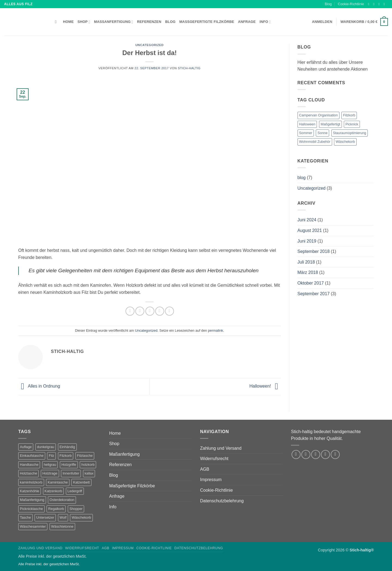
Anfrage (247, 22)
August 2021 (310, 230)
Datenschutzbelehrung (222, 501)
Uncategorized (149, 45)
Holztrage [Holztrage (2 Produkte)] (50, 473)
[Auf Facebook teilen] (130, 311)
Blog (328, 4)
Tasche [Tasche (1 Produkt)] (25, 517)
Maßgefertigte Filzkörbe (207, 22)
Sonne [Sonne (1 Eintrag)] (322, 133)
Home (68, 22)
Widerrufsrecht (214, 459)
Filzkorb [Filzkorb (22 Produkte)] (66, 456)
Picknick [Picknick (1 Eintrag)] (352, 124)
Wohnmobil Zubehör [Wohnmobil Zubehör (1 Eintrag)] (315, 142)
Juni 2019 (307, 241)
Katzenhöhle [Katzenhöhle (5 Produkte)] (30, 491)
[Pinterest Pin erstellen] (160, 311)
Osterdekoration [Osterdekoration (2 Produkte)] (62, 500)
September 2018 (314, 251)
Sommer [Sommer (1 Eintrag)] (306, 133)
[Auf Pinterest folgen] (335, 454)
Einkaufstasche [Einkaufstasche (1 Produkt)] (32, 456)
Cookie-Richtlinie (351, 4)
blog (302, 178)
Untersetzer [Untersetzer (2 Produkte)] (45, 517)
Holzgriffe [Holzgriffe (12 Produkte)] (69, 465)
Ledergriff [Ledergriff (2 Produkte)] (75, 491)
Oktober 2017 (311, 283)
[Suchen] (57, 22)
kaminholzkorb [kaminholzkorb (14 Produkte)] (31, 482)
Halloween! (265, 386)
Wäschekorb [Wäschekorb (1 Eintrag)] (345, 142)
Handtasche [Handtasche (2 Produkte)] (29, 465)
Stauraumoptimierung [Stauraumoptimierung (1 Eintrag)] (350, 133)
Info (265, 22)
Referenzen (149, 22)
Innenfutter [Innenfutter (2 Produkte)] (71, 473)
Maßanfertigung (114, 22)
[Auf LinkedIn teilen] (169, 311)
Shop (84, 22)
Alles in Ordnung (39, 386)
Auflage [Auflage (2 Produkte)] (26, 447)
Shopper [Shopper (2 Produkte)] (76, 509)
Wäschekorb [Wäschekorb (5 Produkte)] (81, 517)
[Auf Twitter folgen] (380, 4)
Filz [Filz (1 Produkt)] (51, 456)
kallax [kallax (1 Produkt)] (89, 473)
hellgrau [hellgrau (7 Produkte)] (50, 465)
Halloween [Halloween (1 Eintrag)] (307, 124)
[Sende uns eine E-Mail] (385, 4)
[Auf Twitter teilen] (140, 311)
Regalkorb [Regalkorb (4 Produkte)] (56, 509)
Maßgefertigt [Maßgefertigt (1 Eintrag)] (330, 124)
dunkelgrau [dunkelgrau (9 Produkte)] (46, 447)
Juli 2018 (306, 262)
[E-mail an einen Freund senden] (150, 311)
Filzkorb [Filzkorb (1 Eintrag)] (349, 115)
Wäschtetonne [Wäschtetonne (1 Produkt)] (62, 526)
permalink (215, 330)
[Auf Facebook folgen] (370, 4)
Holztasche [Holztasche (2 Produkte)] (28, 473)
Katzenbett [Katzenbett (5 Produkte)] (81, 482)
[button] (364, 22)
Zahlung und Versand (221, 448)
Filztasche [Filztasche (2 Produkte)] (85, 456)
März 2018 (308, 272)
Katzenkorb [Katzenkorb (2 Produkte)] (53, 491)
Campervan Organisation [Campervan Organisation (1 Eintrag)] (318, 115)
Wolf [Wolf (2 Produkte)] (63, 517)
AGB (205, 469)
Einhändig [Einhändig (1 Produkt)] (67, 447)
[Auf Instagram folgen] (375, 4)
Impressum (211, 480)
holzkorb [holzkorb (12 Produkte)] (88, 465)
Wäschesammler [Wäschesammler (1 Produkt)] (33, 526)
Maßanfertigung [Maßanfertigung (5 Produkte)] (32, 500)
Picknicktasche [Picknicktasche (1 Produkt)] (31, 509)
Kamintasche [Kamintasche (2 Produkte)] (58, 482)
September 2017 (314, 294)
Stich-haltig (189, 68)
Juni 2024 (307, 220)
